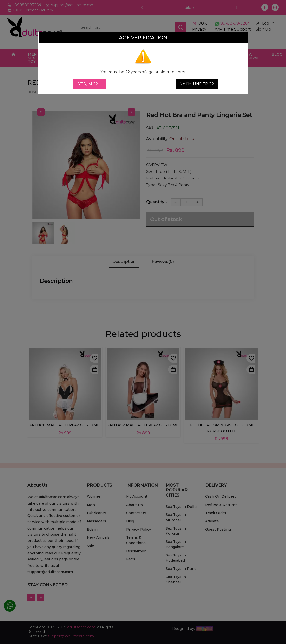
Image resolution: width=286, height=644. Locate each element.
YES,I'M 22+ (89, 84)
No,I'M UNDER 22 (197, 84)
